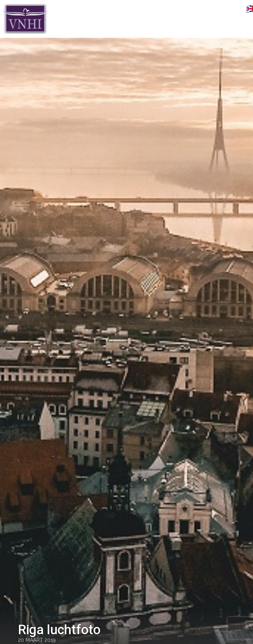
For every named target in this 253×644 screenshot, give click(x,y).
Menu (237, 10)
